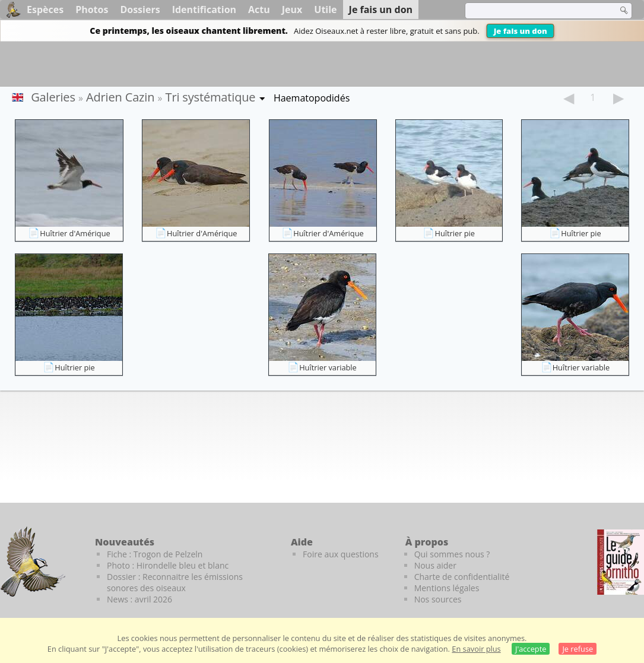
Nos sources (438, 599)
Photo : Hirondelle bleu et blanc (168, 565)
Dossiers (140, 9)
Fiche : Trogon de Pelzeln (155, 554)
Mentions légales (447, 588)
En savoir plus (476, 649)
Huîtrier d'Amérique (75, 233)
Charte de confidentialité (462, 577)
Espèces (45, 9)
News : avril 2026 (139, 599)
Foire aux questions (341, 554)
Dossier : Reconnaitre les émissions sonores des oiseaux (175, 582)
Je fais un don (521, 31)
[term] (534, 11)
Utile (325, 9)
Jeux (292, 9)
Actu (259, 9)
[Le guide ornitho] (621, 562)
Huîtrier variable (328, 367)
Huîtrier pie (455, 233)
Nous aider (435, 565)
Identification (204, 9)
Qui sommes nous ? (452, 554)
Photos (92, 9)
